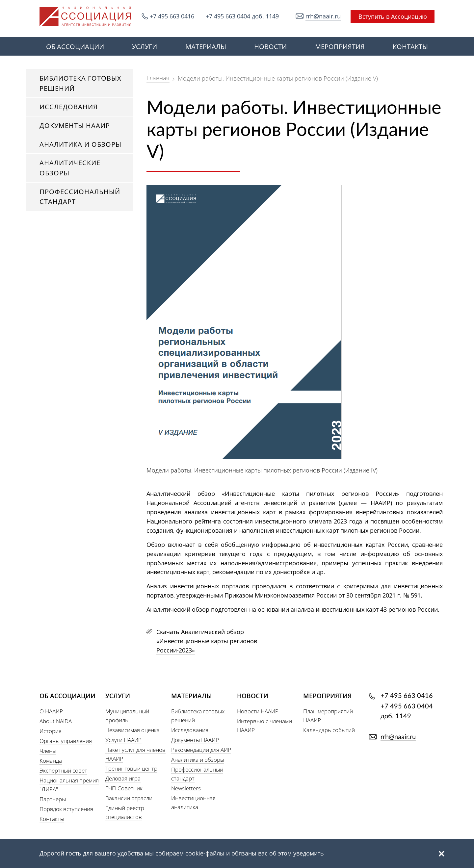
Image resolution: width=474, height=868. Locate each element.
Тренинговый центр (131, 768)
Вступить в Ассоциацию (393, 16)
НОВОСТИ (270, 47)
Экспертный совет (63, 770)
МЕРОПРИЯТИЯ (340, 47)
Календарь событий (329, 730)
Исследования (69, 107)
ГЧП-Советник (124, 788)
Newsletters (186, 788)
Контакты (52, 819)
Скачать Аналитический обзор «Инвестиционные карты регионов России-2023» (207, 641)
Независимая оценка (132, 730)
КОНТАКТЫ (410, 47)
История (51, 731)
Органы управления (66, 741)
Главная (158, 78)
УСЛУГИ (145, 47)
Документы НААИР (75, 126)
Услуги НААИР (123, 740)
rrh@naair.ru (323, 16)
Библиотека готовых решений (80, 83)
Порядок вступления (66, 809)
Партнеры (53, 799)
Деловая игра (123, 778)
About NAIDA (56, 721)
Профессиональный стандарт (80, 197)
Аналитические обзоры (70, 168)
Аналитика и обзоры (80, 144)
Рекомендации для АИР (201, 750)
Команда (51, 761)
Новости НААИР (258, 711)
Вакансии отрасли (129, 798)
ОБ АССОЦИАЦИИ (75, 47)
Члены (48, 751)
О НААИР (51, 711)
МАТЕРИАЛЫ (206, 47)
